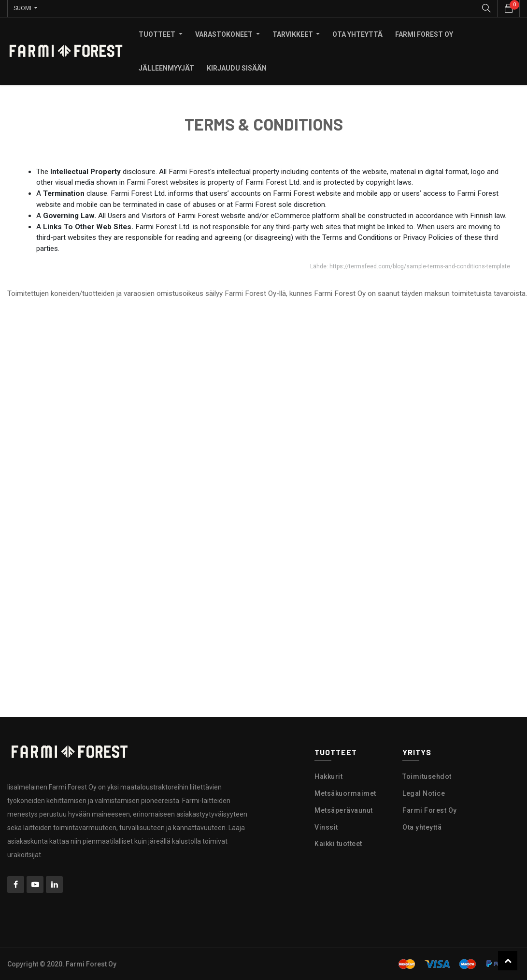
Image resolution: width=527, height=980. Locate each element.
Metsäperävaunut (344, 810)
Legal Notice (424, 793)
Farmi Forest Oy (430, 810)
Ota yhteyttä (422, 827)
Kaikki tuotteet (338, 844)
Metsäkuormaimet (345, 793)
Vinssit (326, 827)
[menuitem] (357, 34)
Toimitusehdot (427, 776)
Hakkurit (328, 776)
